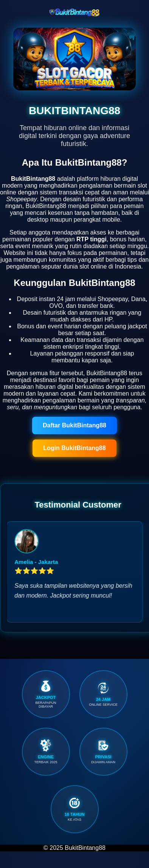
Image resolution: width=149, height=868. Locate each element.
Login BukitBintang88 (74, 448)
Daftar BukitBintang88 (74, 425)
